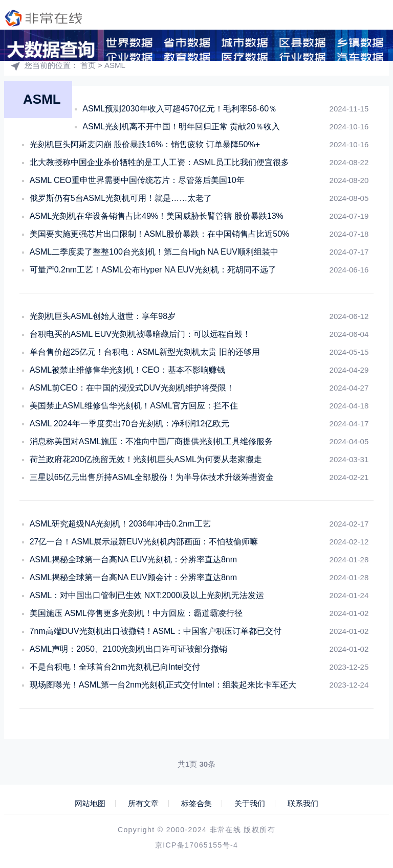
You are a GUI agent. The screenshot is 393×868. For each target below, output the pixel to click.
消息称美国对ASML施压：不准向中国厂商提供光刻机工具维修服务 (151, 441)
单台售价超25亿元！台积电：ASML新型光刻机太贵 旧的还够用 (145, 352)
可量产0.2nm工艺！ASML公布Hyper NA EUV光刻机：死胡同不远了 (153, 270)
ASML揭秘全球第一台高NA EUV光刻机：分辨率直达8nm (133, 559)
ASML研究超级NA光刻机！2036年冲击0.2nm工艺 (120, 524)
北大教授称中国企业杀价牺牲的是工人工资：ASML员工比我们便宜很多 (160, 162)
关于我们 (250, 804)
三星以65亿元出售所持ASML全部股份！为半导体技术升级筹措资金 (152, 477)
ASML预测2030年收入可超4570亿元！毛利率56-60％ (180, 109)
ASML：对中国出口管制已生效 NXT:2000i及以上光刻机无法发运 (147, 595)
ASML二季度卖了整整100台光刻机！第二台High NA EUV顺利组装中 (154, 252)
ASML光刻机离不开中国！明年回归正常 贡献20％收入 (181, 127)
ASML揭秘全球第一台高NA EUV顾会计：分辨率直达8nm (133, 577)
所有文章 (143, 804)
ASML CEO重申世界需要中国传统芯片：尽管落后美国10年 (137, 180)
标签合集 (196, 804)
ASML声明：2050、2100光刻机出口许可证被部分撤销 (129, 649)
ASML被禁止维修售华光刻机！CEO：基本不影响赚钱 (127, 370)
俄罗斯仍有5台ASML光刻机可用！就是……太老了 (121, 198)
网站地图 (90, 804)
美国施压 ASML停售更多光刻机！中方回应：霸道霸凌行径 (136, 613)
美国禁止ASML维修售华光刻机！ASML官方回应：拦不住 (134, 406)
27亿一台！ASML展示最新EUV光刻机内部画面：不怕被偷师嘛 (144, 542)
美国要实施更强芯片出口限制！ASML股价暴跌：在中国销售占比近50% (160, 234)
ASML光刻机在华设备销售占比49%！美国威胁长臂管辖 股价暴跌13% (157, 216)
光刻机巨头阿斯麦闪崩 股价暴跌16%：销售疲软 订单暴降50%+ (145, 144)
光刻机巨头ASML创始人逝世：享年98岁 (103, 316)
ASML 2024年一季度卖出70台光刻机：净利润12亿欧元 (130, 424)
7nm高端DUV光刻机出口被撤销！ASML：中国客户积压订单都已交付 (156, 631)
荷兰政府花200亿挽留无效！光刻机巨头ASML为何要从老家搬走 (146, 459)
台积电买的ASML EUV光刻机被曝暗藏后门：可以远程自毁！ (140, 334)
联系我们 (303, 804)
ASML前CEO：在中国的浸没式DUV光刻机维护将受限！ (132, 388)
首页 (88, 65)
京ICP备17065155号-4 (196, 845)
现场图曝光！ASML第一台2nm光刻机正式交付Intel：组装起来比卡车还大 (163, 685)
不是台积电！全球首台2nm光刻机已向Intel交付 (115, 667)
